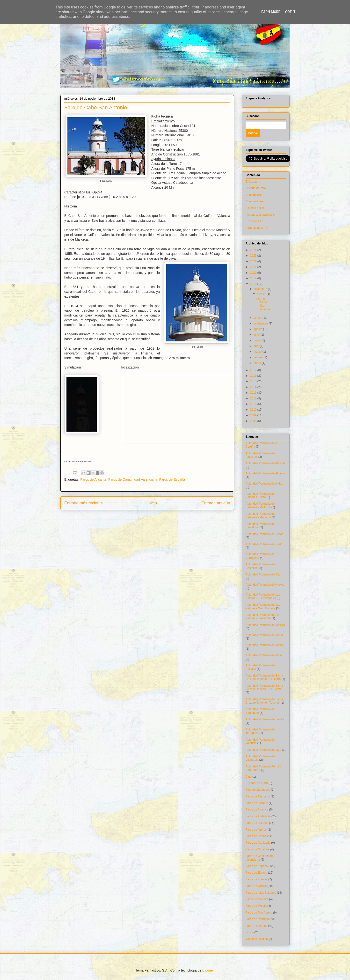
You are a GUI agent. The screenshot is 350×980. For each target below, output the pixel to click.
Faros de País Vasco (259, 913)
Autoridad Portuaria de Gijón (264, 575)
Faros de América (257, 810)
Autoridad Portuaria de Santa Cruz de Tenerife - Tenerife (264, 701)
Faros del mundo (256, 926)
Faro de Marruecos (258, 790)
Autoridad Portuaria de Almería (265, 473)
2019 (254, 278)
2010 (254, 410)
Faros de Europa (256, 873)
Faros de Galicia (256, 886)
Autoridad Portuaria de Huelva (265, 585)
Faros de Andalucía (258, 816)
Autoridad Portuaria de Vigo (263, 750)
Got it (290, 12)
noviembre (261, 289)
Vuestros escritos (257, 939)
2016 (254, 376)
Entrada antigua (216, 503)
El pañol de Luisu (257, 783)
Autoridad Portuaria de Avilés (264, 484)
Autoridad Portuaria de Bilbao (265, 534)
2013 (254, 393)
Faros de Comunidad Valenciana (133, 479)
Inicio (152, 503)
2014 (254, 387)
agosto (258, 329)
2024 (254, 250)
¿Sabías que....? (256, 228)
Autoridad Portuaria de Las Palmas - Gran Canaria (263, 606)
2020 (254, 273)
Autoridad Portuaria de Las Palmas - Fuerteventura (263, 596)
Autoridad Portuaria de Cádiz (264, 544)
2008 (254, 421)
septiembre (261, 324)
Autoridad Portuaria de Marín (264, 635)
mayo (258, 340)
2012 (254, 398)
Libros (250, 932)
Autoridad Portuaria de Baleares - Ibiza (260, 495)
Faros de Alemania (258, 796)
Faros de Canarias (258, 836)
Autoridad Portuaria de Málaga (265, 625)
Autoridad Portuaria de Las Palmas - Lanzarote (263, 617)
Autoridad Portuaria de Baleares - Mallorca (260, 505)
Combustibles (254, 201)
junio (257, 335)
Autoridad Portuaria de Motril (264, 655)
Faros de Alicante (93, 479)
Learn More (270, 12)
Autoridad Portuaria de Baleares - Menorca (260, 516)
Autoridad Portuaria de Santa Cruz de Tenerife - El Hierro (264, 677)
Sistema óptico (255, 208)
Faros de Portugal (257, 919)
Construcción (254, 195)
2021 (254, 267)
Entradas (251, 182)
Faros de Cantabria (258, 843)
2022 (254, 261)
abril (257, 346)
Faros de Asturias (257, 823)
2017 (254, 370)
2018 (254, 284)
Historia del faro (256, 188)
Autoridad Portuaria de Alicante (266, 463)
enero (258, 363)
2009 (254, 415)
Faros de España (172, 479)
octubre (259, 318)
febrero (259, 357)
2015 (254, 381)
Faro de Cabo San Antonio (263, 304)
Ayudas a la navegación (261, 215)
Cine (249, 777)
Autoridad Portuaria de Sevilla (265, 719)
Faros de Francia (257, 879)
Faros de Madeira (257, 899)
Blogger (208, 970)
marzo (258, 352)
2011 (254, 404)
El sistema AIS (255, 221)
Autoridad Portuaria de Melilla (265, 645)
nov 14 (262, 294)
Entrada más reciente (84, 503)
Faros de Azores (256, 830)
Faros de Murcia (256, 906)
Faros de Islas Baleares (261, 893)
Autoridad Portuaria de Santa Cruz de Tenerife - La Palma (264, 687)
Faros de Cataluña (258, 849)
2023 (254, 256)
